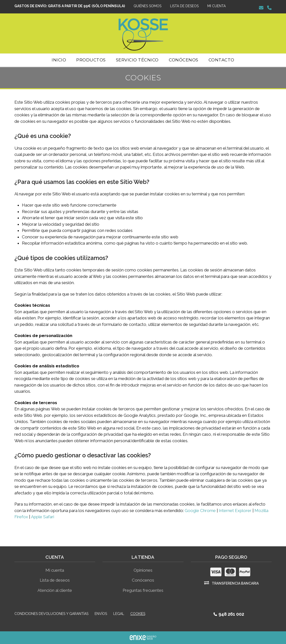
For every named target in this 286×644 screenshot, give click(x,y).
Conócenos (143, 580)
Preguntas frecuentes (143, 590)
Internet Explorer (235, 511)
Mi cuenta (55, 570)
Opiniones (143, 570)
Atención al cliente (55, 590)
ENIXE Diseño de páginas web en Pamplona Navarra (143, 638)
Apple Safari (43, 517)
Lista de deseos (55, 580)
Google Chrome (200, 511)
